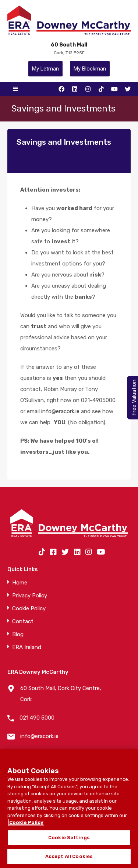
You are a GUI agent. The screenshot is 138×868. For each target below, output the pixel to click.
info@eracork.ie (60, 411)
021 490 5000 (37, 718)
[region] (69, 808)
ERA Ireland (27, 647)
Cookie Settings (69, 838)
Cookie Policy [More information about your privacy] (26, 822)
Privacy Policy (30, 596)
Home (20, 583)
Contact (23, 622)
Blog (18, 634)
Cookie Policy (29, 609)
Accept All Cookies (69, 856)
